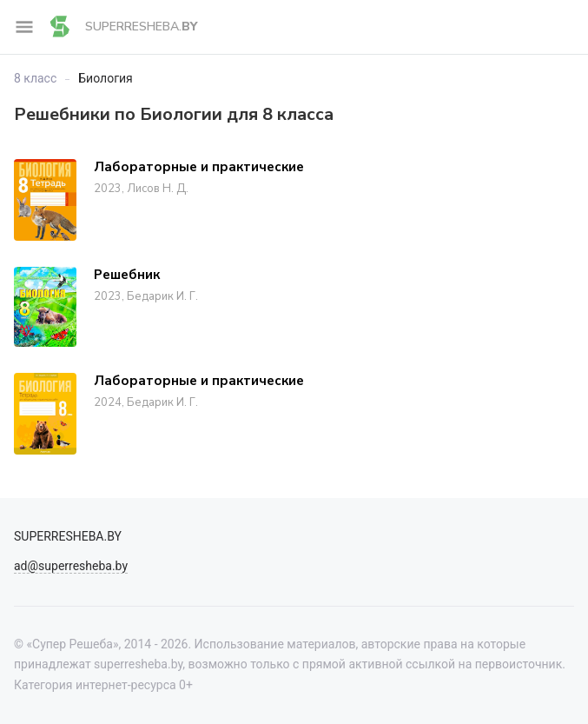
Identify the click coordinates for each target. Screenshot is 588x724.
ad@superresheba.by (71, 566)
